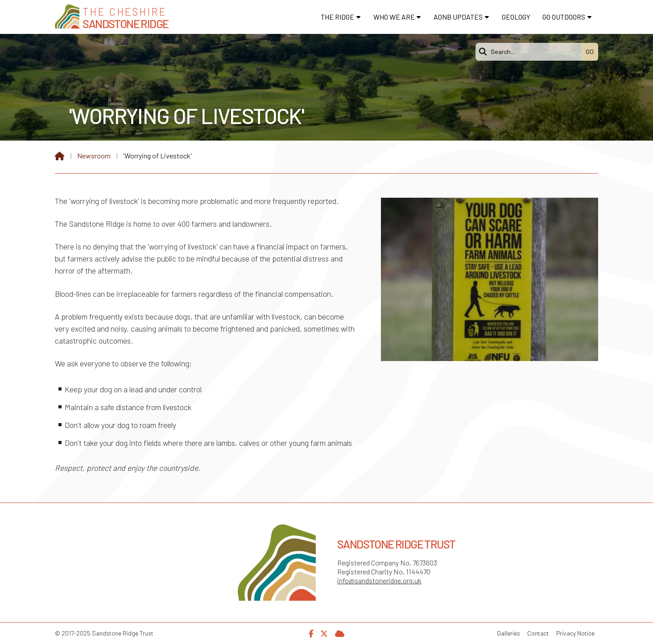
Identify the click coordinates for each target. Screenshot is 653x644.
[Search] (531, 52)
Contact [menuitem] (538, 633)
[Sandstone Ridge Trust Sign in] (340, 633)
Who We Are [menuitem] (394, 17)
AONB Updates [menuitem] (458, 17)
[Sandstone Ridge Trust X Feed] (324, 633)
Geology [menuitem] (516, 17)
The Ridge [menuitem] (337, 17)
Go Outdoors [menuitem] (564, 17)
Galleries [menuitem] (508, 633)
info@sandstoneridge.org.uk (379, 580)
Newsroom (94, 156)
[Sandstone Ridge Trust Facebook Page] (311, 633)
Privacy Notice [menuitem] (575, 633)
